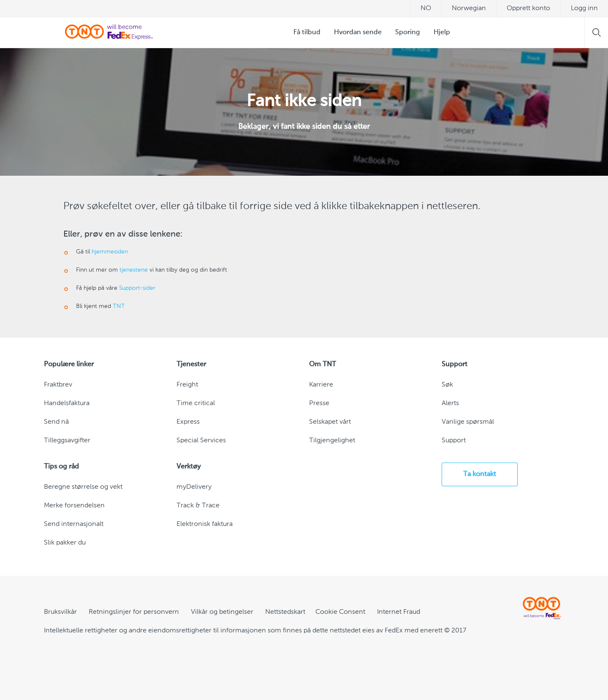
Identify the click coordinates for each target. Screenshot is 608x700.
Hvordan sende (358, 33)
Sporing (408, 33)
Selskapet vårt (330, 422)
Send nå (56, 422)
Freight (187, 385)
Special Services (201, 441)
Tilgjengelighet (332, 441)
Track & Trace (198, 506)
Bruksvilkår (60, 612)
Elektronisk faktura (205, 524)
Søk (447, 385)
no (426, 8)
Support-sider (137, 288)
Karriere (321, 385)
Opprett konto (528, 8)
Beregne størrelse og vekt (83, 487)
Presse (319, 403)
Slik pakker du (65, 543)
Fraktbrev (58, 385)
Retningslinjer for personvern (134, 612)
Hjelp (442, 33)
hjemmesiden (110, 252)
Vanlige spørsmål (468, 422)
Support (454, 441)
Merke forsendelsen (74, 506)
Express (188, 422)
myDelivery (194, 487)
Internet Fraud (399, 612)
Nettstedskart (285, 612)
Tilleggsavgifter (67, 441)
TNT (119, 306)
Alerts (450, 403)
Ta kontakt (480, 474)
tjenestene (134, 270)
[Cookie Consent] (340, 612)
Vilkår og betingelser (222, 612)
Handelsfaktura (67, 403)
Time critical (196, 403)
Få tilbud (307, 33)
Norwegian (469, 8)
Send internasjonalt (74, 524)
